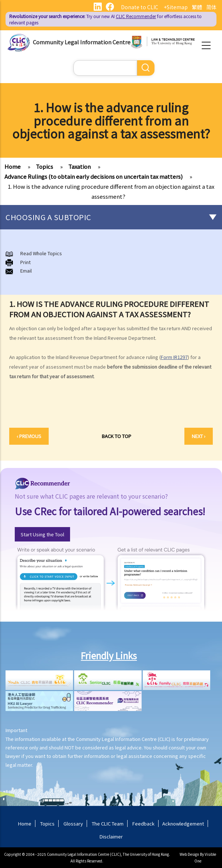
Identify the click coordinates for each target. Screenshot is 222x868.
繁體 (197, 7)
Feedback (143, 823)
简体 (211, 7)
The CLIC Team (108, 823)
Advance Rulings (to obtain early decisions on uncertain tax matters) (93, 176)
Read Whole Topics (41, 253)
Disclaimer (111, 836)
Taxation (79, 166)
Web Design (189, 854)
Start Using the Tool (42, 534)
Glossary (73, 823)
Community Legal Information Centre (82, 42)
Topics (44, 166)
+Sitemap (176, 7)
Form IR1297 (174, 357)
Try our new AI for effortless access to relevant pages (105, 19)
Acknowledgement (183, 823)
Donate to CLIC (140, 7)
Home (13, 166)
